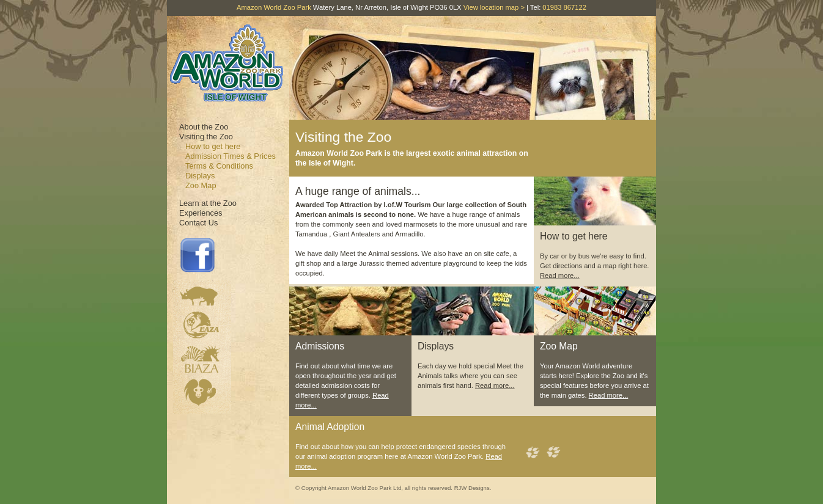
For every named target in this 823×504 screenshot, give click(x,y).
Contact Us (198, 223)
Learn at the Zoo (208, 203)
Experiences (201, 213)
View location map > (494, 7)
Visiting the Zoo (206, 137)
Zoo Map (201, 185)
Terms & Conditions (219, 166)
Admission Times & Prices (231, 156)
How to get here (213, 146)
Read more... (560, 276)
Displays (200, 176)
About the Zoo (204, 127)
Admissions (320, 346)
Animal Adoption (330, 427)
